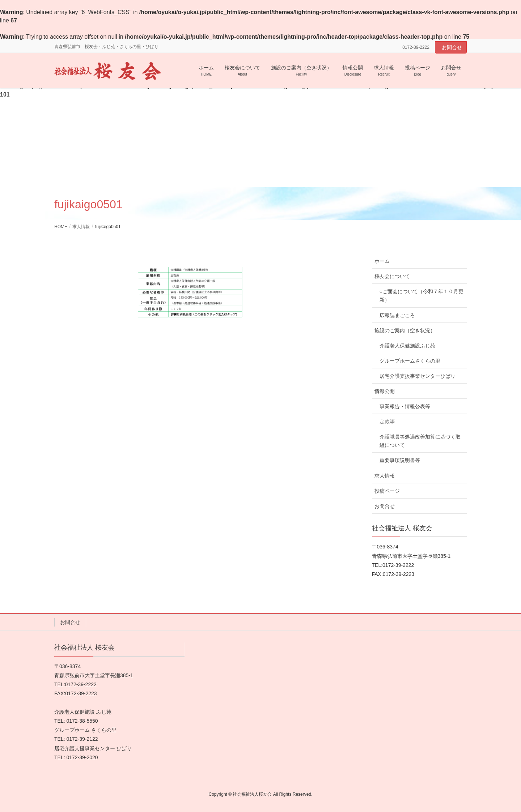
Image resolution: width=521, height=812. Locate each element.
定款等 (387, 422)
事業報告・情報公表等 (405, 406)
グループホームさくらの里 (410, 361)
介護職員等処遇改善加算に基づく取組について (420, 441)
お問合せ (452, 47)
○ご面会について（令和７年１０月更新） (422, 296)
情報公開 (385, 391)
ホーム (382, 261)
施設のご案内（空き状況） (405, 330)
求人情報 (385, 476)
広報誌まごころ (397, 315)
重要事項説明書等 (400, 460)
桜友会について (392, 276)
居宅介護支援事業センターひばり (418, 376)
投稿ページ (387, 491)
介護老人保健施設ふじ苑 (407, 346)
